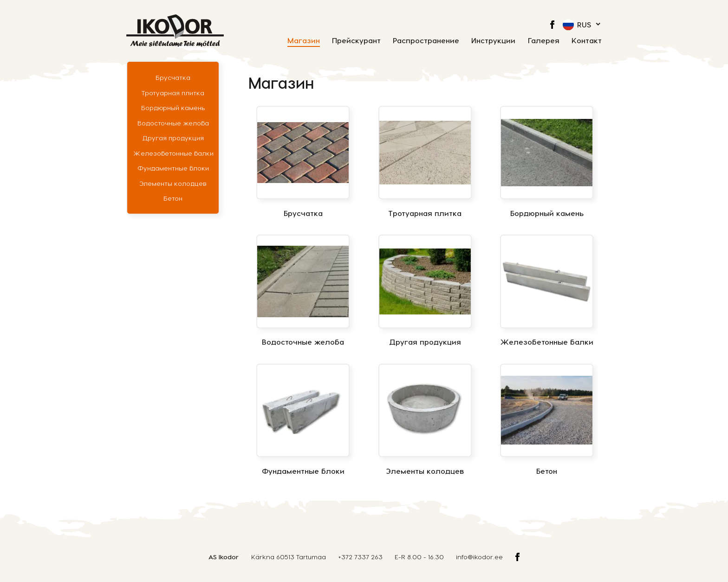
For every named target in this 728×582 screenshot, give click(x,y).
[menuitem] (582, 25)
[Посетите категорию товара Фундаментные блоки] (303, 420)
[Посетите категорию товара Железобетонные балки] (547, 291)
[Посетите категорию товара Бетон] (547, 420)
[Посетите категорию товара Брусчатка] (303, 162)
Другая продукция (173, 138)
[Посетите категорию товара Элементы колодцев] (425, 420)
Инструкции (493, 41)
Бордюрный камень (173, 108)
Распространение (426, 41)
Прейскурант (356, 41)
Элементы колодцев (173, 183)
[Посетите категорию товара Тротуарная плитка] (425, 162)
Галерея (544, 41)
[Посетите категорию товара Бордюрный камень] (547, 162)
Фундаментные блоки (173, 168)
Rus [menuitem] (584, 24)
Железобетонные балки (173, 153)
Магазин (304, 41)
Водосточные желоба (173, 123)
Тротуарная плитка (173, 93)
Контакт (587, 41)
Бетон (173, 198)
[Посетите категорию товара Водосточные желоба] (303, 291)
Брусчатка (173, 77)
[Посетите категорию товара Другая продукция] (425, 291)
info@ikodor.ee (479, 557)
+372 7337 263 (360, 557)
